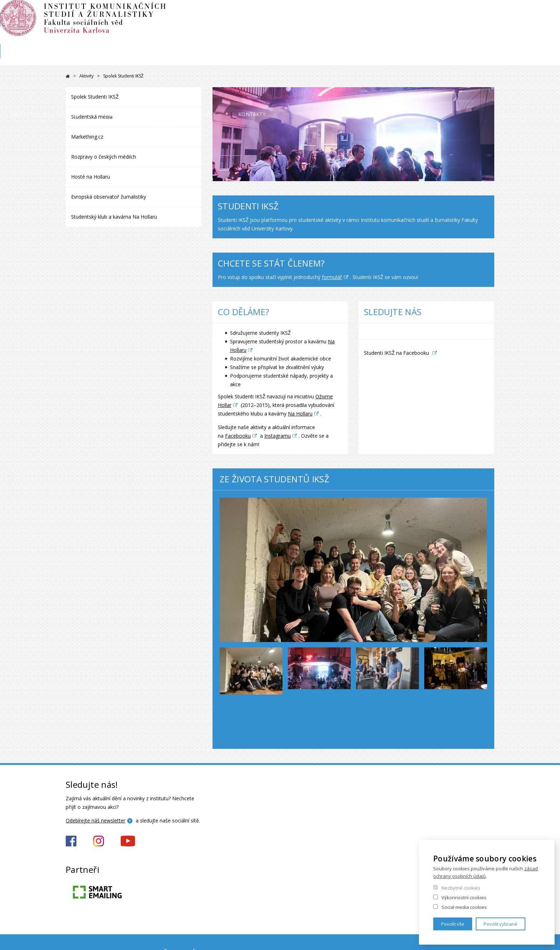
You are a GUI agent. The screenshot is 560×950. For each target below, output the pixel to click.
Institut (87, 59)
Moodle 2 (442, 13)
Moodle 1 (412, 13)
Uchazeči (161, 59)
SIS (388, 13)
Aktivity (397, 59)
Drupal (68, 76)
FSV (458, 38)
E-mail (488, 13)
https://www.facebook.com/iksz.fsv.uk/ (71, 841)
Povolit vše (453, 924)
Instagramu (277, 436)
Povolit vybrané (501, 924)
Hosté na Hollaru (91, 177)
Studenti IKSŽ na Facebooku (396, 353)
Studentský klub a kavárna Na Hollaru (114, 217)
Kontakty (471, 59)
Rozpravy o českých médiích (104, 157)
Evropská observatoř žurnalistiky (109, 197)
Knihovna (433, 38)
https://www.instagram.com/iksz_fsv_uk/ (99, 841)
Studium (235, 59)
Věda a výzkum (316, 59)
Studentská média (92, 117)
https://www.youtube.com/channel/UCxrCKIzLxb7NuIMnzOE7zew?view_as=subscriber (128, 841)
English (489, 26)
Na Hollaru (300, 414)
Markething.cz (87, 137)
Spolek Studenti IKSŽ (95, 97)
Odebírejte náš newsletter (96, 820)
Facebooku (238, 436)
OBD (467, 13)
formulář (332, 277)
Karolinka (483, 38)
